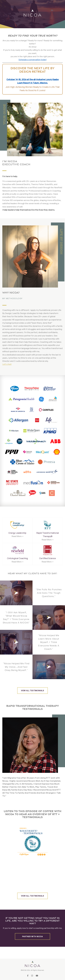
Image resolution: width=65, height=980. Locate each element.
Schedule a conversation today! (32, 60)
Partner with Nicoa (32, 936)
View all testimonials (32, 691)
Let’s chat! (7, 364)
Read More (17, 536)
